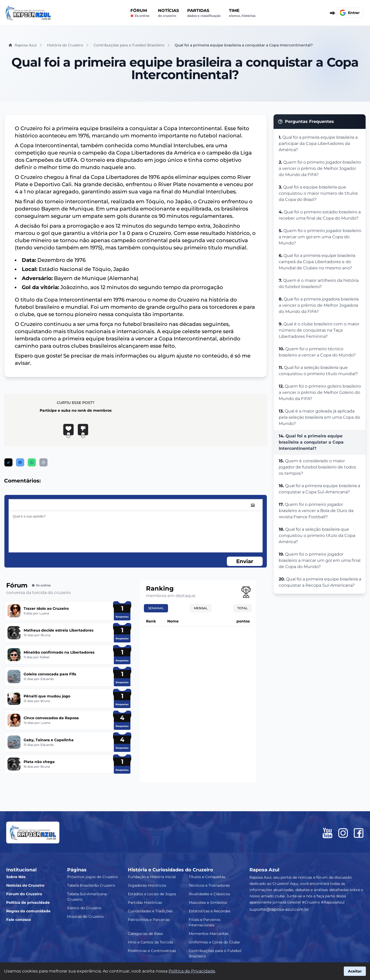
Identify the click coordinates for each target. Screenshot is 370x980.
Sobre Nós (16, 877)
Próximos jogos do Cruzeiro (92, 877)
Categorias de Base (145, 934)
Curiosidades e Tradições (150, 911)
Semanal (156, 608)
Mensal (201, 608)
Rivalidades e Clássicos (209, 894)
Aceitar (355, 971)
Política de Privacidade (192, 971)
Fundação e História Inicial (152, 877)
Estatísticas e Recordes (210, 911)
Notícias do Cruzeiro (25, 885)
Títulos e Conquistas (207, 877)
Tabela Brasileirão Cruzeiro (91, 885)
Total (242, 608)
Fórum (140, 13)
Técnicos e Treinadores (209, 885)
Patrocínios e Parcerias (149, 920)
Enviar (245, 561)
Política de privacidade (28, 902)
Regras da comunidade (28, 911)
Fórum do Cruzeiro (24, 894)
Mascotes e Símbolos (208, 902)
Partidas (204, 13)
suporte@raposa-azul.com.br (279, 909)
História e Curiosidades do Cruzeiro (170, 870)
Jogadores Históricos (147, 885)
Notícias (168, 13)
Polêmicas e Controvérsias (152, 951)
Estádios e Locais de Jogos (152, 894)
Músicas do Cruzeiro (85, 916)
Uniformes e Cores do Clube (214, 942)
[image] (253, 505)
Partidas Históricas (145, 902)
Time (242, 13)
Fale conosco (19, 920)
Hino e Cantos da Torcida (150, 942)
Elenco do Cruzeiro (84, 908)
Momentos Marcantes (209, 934)
